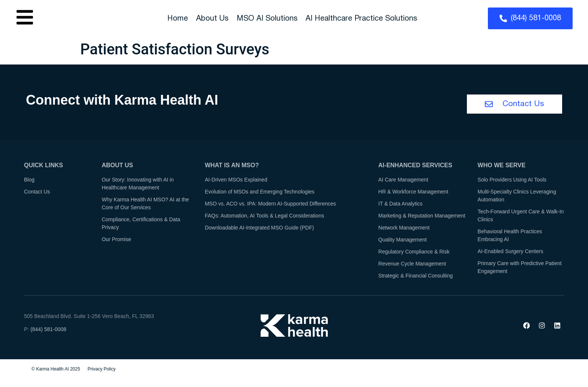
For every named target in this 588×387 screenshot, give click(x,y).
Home (178, 19)
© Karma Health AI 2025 (56, 370)
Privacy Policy (102, 370)
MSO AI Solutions (267, 19)
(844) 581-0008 (48, 330)
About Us (212, 19)
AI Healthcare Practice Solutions (361, 19)
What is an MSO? (232, 166)
